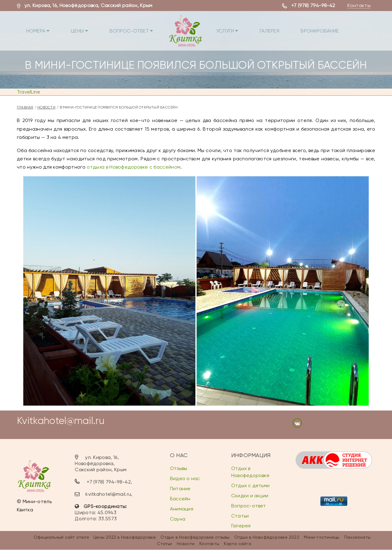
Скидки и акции (250, 496)
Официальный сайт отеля (61, 537)
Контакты (359, 5)
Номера (41, 29)
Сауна (178, 519)
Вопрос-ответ (140, 29)
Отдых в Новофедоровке (250, 472)
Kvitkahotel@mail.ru (61, 421)
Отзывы (179, 469)
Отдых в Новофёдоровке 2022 (267, 537)
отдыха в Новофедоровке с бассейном (134, 167)
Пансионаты (357, 537)
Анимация (182, 509)
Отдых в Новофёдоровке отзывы (195, 537)
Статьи (240, 516)
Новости (46, 107)
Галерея (284, 29)
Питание (180, 489)
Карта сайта (237, 544)
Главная (25, 107)
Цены (85, 29)
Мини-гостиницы (322, 537)
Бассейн (180, 499)
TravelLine (28, 92)
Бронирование (337, 29)
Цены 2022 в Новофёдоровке (125, 537)
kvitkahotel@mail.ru (108, 494)
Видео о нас (185, 479)
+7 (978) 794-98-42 (313, 5)
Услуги (239, 29)
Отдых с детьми (250, 486)
